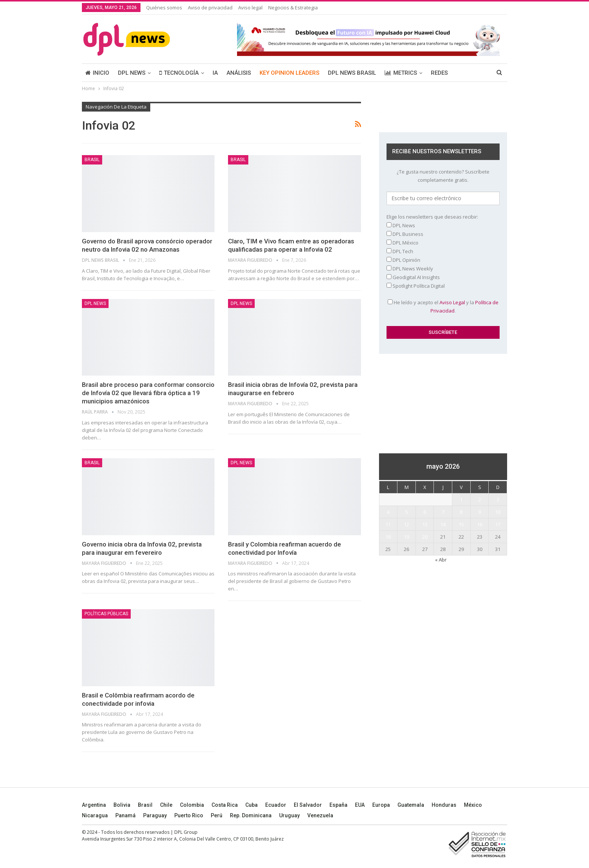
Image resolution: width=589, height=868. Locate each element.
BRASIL (92, 160)
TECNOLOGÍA (179, 73)
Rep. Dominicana (251, 815)
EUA (360, 805)
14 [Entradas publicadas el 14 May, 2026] (443, 524)
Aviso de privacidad (210, 8)
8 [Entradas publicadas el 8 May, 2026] (461, 512)
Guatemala (411, 805)
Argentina (94, 805)
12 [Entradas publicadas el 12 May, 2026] (406, 524)
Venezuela (320, 815)
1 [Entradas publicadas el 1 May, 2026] (461, 500)
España (338, 805)
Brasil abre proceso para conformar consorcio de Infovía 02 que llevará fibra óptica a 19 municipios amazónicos (148, 393)
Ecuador (276, 805)
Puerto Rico (189, 815)
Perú (217, 815)
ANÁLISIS (239, 73)
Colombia (192, 805)
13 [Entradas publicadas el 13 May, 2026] (425, 524)
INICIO (97, 73)
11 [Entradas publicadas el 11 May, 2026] (388, 524)
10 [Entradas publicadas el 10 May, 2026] (498, 512)
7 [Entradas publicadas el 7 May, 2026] (443, 512)
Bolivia (122, 805)
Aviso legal (250, 8)
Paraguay (155, 815)
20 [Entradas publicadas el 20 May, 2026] (425, 537)
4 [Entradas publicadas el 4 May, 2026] (388, 512)
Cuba (251, 805)
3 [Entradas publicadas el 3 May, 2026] (498, 500)
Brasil (145, 805)
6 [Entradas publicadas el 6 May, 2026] (425, 512)
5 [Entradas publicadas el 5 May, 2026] (407, 512)
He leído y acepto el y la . (443, 306)
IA (215, 73)
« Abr (441, 560)
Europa (381, 805)
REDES (439, 73)
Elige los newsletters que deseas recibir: (432, 217)
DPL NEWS (132, 73)
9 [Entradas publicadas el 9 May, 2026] (480, 512)
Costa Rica (225, 805)
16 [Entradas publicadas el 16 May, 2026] (480, 524)
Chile (166, 805)
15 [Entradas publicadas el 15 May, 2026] (461, 524)
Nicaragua (95, 815)
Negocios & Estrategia (293, 8)
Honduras (444, 805)
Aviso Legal (452, 302)
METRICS (401, 73)
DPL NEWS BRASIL (352, 73)
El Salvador (308, 805)
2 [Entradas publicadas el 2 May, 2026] (480, 500)
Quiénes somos (164, 8)
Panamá (125, 815)
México (473, 805)
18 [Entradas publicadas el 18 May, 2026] (388, 537)
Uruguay (289, 815)
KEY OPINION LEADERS (289, 73)
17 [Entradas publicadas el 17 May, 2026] (498, 524)
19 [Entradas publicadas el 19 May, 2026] (406, 537)
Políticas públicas (106, 614)
